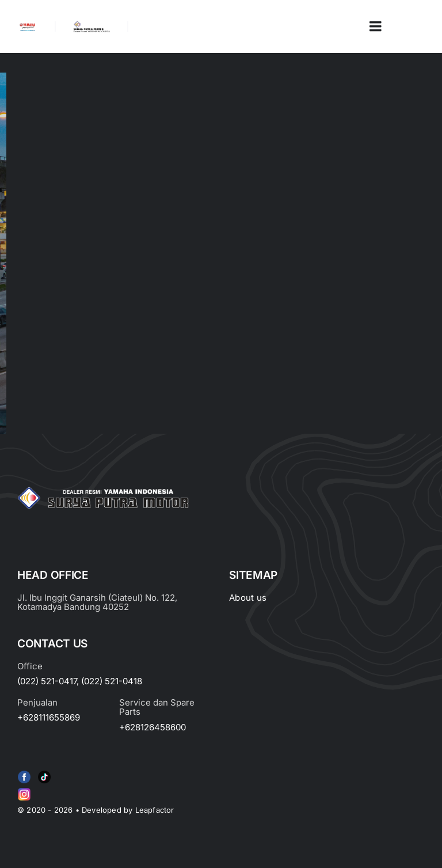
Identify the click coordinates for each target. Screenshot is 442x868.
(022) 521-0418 (112, 681)
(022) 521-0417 (47, 681)
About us (248, 598)
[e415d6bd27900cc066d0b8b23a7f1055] (44, 773)
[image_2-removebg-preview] (27, 26)
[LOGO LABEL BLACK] (91, 25)
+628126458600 (153, 727)
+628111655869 (49, 717)
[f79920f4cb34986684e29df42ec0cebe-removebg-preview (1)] (24, 773)
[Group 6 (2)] (24, 790)
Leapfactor (155, 810)
